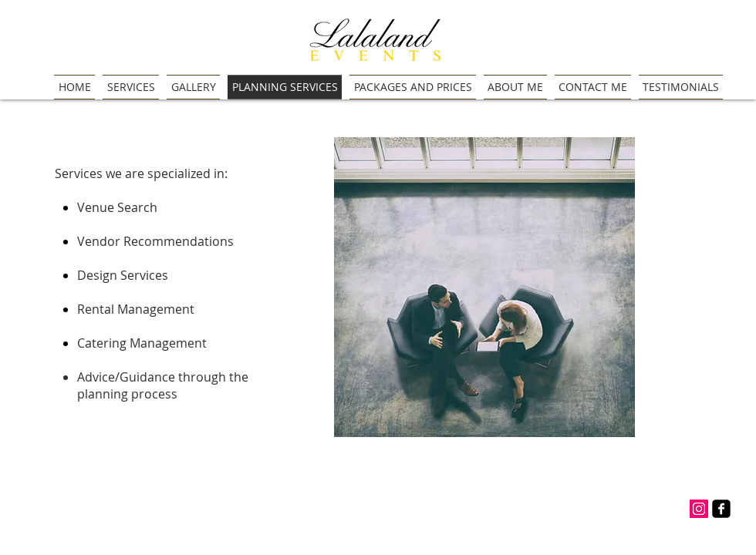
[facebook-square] (721, 509)
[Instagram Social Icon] (699, 509)
